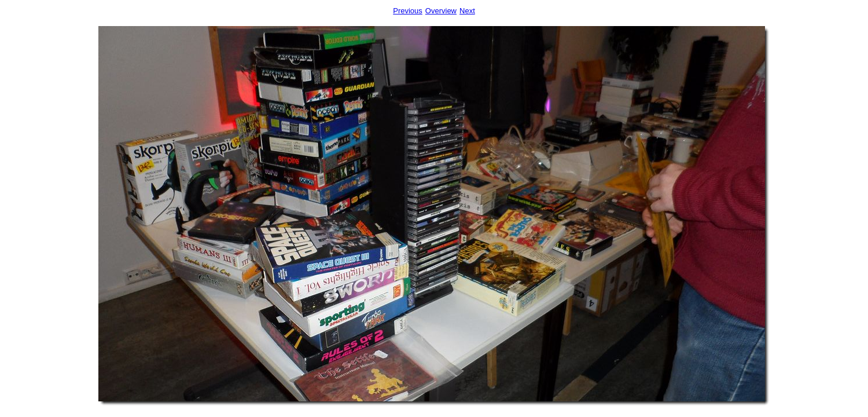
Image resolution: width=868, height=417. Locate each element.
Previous (408, 11)
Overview (441, 11)
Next (467, 11)
